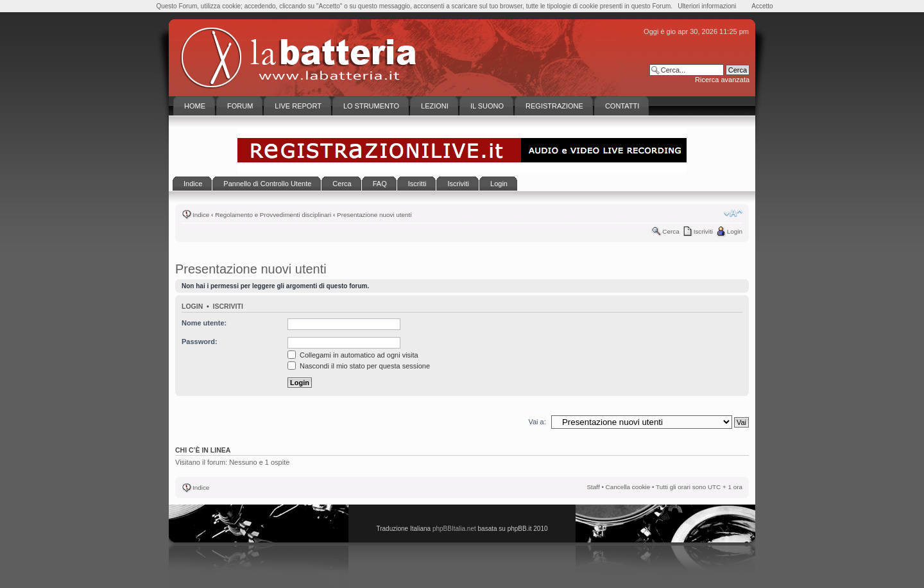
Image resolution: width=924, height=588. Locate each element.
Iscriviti (703, 231)
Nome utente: (204, 323)
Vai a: (537, 422)
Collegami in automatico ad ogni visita (353, 355)
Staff (594, 487)
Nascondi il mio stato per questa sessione (359, 366)
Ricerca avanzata (722, 80)
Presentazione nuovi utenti (374, 215)
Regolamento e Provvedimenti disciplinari (273, 215)
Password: (200, 342)
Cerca (671, 231)
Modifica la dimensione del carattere (733, 213)
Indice (201, 215)
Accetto (762, 6)
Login (735, 231)
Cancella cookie (628, 487)
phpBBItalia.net (454, 529)
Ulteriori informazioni (707, 6)
